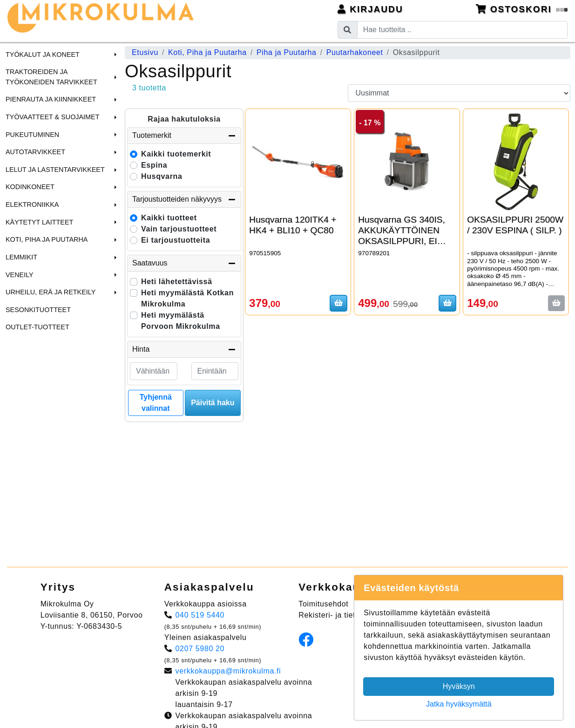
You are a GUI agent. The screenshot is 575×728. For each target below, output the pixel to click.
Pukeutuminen (32, 135)
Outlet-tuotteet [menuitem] (37, 327)
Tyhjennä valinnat (156, 403)
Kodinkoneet (30, 187)
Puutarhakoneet (355, 52)
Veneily (20, 275)
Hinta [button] (184, 349)
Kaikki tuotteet (169, 218)
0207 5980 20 (200, 649)
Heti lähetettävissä (177, 282)
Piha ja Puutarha (287, 52)
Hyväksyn (459, 686)
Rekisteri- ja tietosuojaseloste (352, 615)
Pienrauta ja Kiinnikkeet (51, 99)
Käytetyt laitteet (39, 222)
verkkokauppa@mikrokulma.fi (228, 671)
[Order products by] (459, 93)
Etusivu (145, 52)
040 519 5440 (200, 615)
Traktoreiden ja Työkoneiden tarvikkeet (51, 77)
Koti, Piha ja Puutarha (47, 239)
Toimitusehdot (323, 604)
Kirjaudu (370, 9)
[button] (114, 54)
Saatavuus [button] (184, 263)
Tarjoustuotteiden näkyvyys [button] (184, 199)
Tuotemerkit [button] (184, 136)
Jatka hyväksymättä (459, 704)
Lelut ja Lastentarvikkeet (55, 170)
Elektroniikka (32, 204)
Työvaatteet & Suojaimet (53, 117)
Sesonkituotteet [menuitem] (38, 310)
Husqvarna (162, 176)
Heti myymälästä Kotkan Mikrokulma (187, 298)
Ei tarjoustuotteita (176, 240)
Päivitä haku (213, 403)
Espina (154, 165)
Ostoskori (522, 9)
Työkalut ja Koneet (43, 54)
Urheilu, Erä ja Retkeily (51, 292)
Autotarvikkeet (35, 152)
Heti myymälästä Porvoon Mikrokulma (181, 321)
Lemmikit (21, 257)
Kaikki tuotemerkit (176, 154)
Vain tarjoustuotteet (179, 229)
